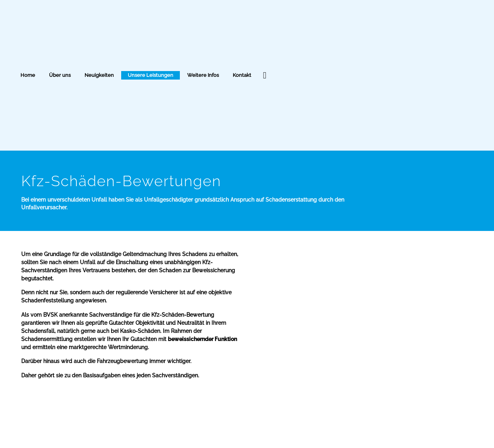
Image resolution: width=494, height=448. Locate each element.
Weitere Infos (203, 75)
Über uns (60, 75)
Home (28, 75)
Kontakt (242, 75)
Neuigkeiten (99, 75)
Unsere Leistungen (151, 75)
